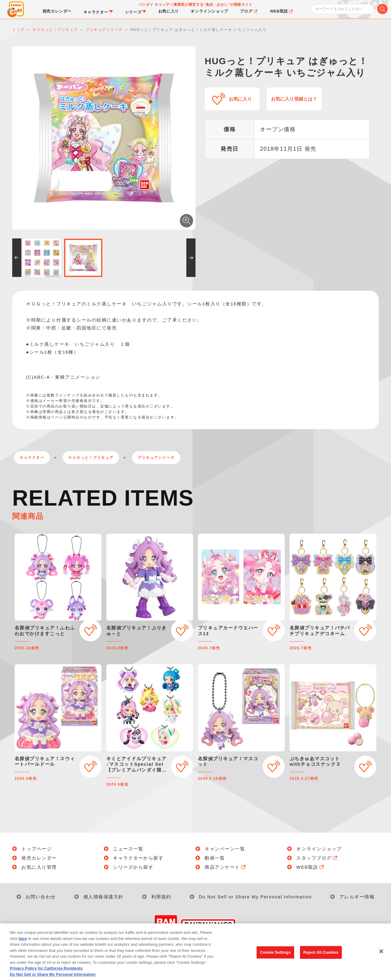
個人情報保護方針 (104, 897)
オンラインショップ (319, 849)
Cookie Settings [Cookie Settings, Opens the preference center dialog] (276, 960)
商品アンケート (226, 867)
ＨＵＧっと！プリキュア (91, 458)
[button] (17, 258)
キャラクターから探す (138, 858)
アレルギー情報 (357, 897)
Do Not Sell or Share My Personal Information (255, 897)
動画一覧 (215, 858)
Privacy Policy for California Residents (46, 976)
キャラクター (32, 458)
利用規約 (161, 897)
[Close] (381, 960)
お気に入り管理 (39, 867)
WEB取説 (311, 867)
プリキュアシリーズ (156, 458)
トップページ (37, 849)
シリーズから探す (133, 867)
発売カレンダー (39, 858)
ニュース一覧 (128, 849)
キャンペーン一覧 (225, 849)
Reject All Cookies (321, 960)
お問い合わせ (41, 897)
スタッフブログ (317, 858)
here (23, 947)
